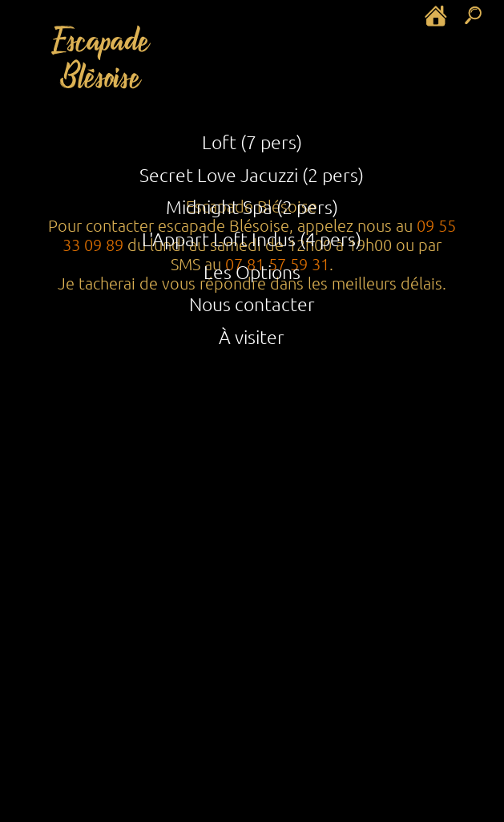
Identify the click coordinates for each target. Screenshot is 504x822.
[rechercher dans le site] (474, 15)
